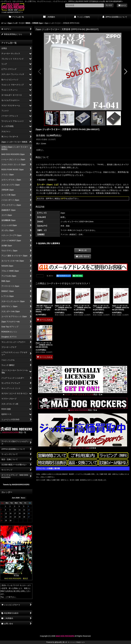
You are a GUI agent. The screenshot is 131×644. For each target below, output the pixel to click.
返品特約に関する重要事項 (48, 243)
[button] (40, 72)
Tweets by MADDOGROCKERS (16, 485)
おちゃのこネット (61, 642)
